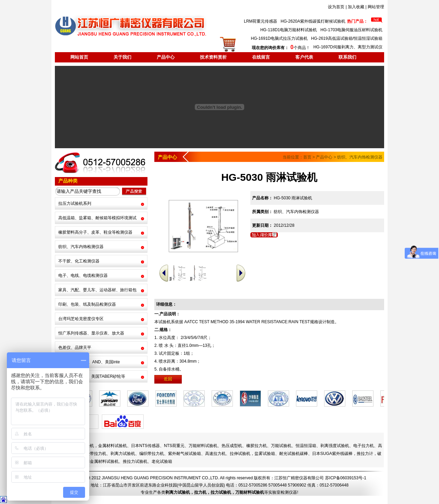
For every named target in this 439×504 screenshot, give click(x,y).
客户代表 (304, 57)
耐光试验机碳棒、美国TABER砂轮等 (92, 376)
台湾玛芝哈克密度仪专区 (81, 319)
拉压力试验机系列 (75, 203)
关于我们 (122, 57)
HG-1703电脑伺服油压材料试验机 (351, 30)
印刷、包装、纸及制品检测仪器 (87, 304)
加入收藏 (356, 7)
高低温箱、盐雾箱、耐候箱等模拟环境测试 (97, 218)
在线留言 (261, 57)
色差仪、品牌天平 (75, 348)
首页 (307, 157)
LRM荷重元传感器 (260, 21)
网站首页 (79, 57)
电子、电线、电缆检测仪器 (83, 276)
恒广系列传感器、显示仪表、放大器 (91, 333)
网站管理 (376, 7)
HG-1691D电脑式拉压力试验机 (279, 38)
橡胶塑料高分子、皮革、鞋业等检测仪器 (95, 232)
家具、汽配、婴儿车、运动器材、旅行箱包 (97, 290)
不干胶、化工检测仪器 (79, 261)
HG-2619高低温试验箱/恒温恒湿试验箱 (347, 38)
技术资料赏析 (213, 57)
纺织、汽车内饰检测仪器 (81, 247)
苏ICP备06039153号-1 (346, 478)
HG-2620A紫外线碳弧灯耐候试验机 (313, 21)
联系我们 (347, 57)
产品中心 (166, 57)
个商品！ (281, 48)
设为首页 (336, 7)
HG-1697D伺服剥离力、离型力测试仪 (348, 47)
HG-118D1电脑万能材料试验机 (289, 30)
